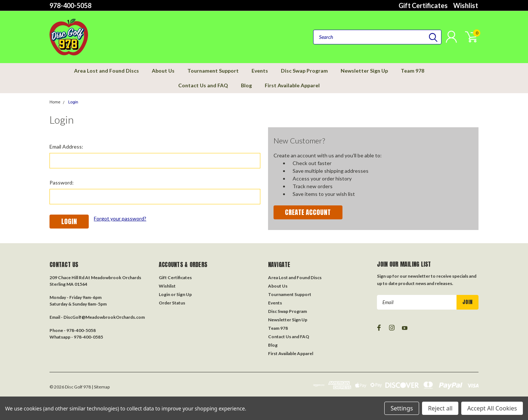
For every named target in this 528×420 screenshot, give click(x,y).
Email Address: (66, 147)
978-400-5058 (70, 6)
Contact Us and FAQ (203, 85)
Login (73, 102)
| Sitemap (101, 387)
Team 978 (412, 71)
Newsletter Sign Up (364, 71)
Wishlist (466, 6)
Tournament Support (213, 71)
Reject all (440, 408)
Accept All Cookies (492, 408)
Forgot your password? (120, 218)
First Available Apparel (292, 85)
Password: (62, 182)
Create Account (308, 212)
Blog (246, 85)
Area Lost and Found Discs (107, 71)
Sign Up (184, 294)
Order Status (172, 303)
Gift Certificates (423, 6)
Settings (402, 408)
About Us (163, 71)
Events (260, 71)
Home (55, 102)
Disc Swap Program (304, 71)
